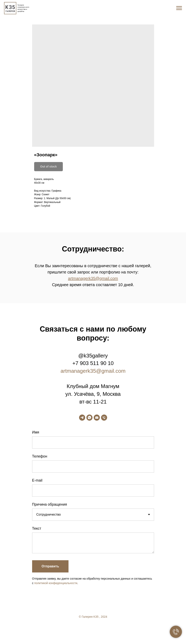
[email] (97, 418)
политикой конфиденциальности (56, 583)
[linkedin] (101, 628)
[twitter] (93, 628)
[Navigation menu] (179, 8)
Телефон (40, 456)
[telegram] (82, 418)
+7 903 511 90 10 (93, 363)
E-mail (37, 480)
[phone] (104, 418)
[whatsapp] (89, 418)
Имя (36, 432)
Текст (37, 528)
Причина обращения (50, 504)
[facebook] (85, 628)
